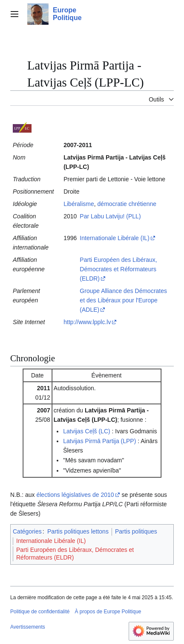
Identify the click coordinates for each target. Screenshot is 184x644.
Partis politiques (136, 531)
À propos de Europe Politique (108, 612)
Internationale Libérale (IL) (114, 238)
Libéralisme (79, 204)
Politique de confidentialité (40, 612)
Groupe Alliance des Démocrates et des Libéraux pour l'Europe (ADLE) (123, 300)
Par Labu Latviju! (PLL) (110, 216)
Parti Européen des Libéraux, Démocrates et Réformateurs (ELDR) (118, 269)
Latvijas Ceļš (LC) (86, 431)
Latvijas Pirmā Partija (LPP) (99, 441)
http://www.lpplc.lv (87, 322)
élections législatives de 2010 (75, 495)
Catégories (27, 531)
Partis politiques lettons (78, 531)
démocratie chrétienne (127, 204)
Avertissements (28, 627)
